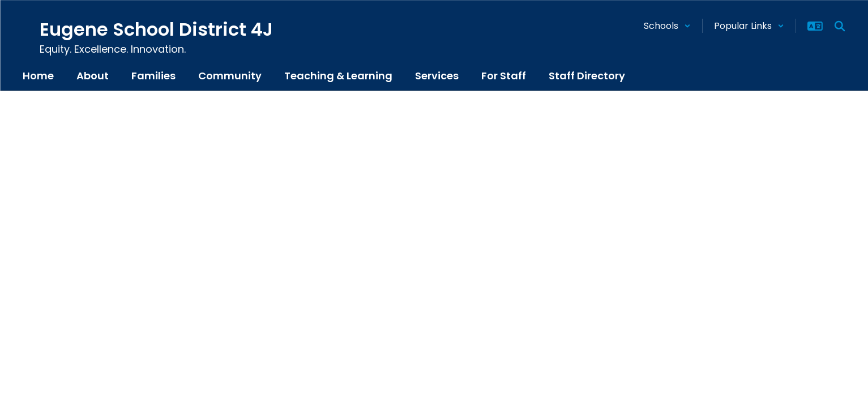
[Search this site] (840, 26)
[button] (667, 26)
